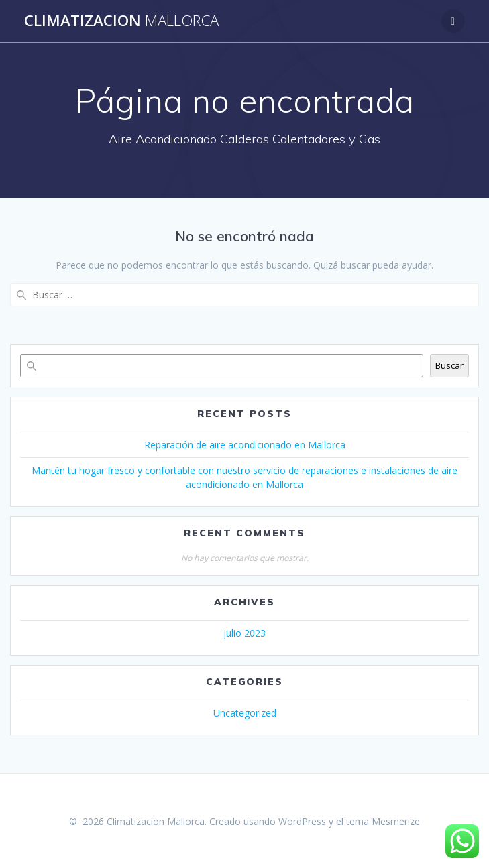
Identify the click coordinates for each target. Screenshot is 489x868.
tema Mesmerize (383, 821)
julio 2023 (245, 633)
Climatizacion (121, 21)
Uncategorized (245, 713)
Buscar (449, 365)
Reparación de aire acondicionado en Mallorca (245, 445)
